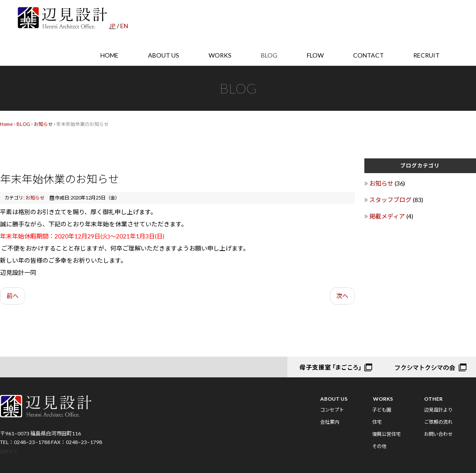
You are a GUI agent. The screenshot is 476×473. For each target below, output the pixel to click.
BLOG (269, 55)
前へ (13, 296)
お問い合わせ (438, 434)
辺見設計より (438, 410)
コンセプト (332, 410)
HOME (109, 55)
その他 (379, 446)
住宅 (377, 422)
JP (112, 26)
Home (6, 124)
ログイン (9, 451)
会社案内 (330, 422)
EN (124, 26)
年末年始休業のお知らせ (59, 179)
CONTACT (368, 55)
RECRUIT (426, 55)
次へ (342, 296)
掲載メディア (388, 216)
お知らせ (43, 124)
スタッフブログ (391, 200)
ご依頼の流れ (438, 422)
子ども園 (382, 410)
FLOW (315, 55)
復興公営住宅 (386, 434)
